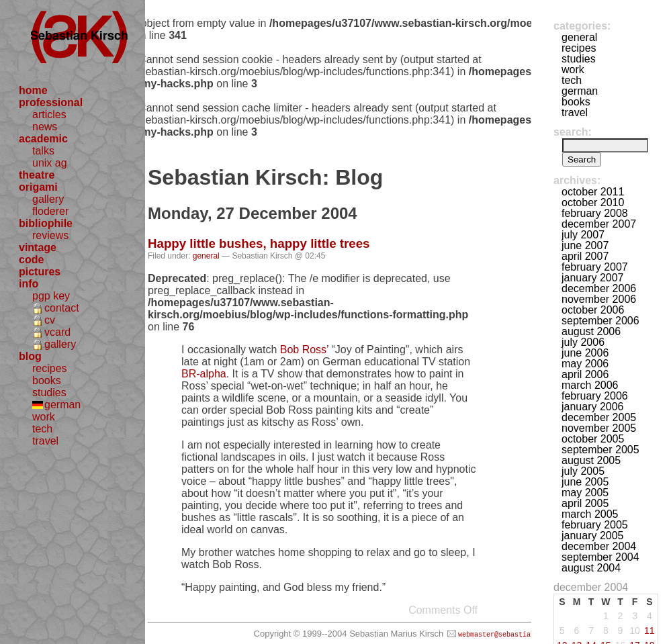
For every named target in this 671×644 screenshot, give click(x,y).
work (44, 417)
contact (62, 308)
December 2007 (599, 224)
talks (43, 151)
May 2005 (585, 493)
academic (43, 139)
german (62, 405)
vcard (57, 332)
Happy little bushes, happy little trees (259, 243)
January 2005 (593, 536)
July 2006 (583, 342)
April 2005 (585, 503)
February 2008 (595, 213)
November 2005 (599, 428)
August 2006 (591, 331)
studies (49, 393)
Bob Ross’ (304, 350)
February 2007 (595, 267)
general (206, 256)
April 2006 (585, 374)
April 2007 (585, 256)
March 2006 (590, 385)
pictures (40, 272)
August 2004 (591, 568)
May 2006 (585, 364)
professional (51, 102)
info (29, 284)
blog (30, 356)
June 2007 (585, 245)
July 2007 (583, 235)
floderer (50, 211)
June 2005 (585, 482)
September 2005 (600, 450)
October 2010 (593, 202)
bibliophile (46, 223)
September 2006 (600, 321)
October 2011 (593, 192)
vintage (38, 247)
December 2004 (599, 546)
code (31, 260)
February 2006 (595, 396)
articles (49, 114)
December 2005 (599, 417)
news (45, 127)
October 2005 (593, 439)
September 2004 (600, 557)
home (33, 90)
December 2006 (599, 288)
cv (50, 320)
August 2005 (591, 460)
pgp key (51, 296)
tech (42, 429)
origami (38, 187)
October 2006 (593, 310)
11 (650, 631)
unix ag (50, 163)
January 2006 (593, 407)
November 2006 (599, 299)
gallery (48, 199)
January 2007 (593, 278)
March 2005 (590, 514)
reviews (50, 235)
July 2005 (583, 471)
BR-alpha (204, 374)
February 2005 (595, 525)
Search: (573, 132)
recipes (50, 368)
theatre (37, 175)
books (47, 380)
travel (45, 441)
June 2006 (585, 353)
